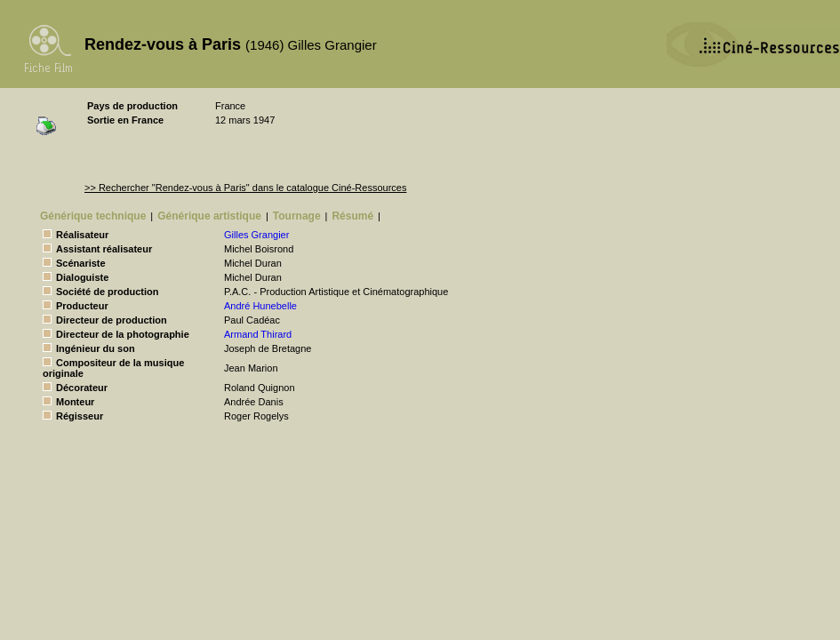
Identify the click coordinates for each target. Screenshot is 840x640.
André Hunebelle (260, 306)
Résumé (352, 216)
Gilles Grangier (256, 235)
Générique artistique (209, 216)
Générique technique (93, 216)
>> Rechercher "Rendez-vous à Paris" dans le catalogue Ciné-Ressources (245, 188)
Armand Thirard (258, 334)
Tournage (297, 216)
